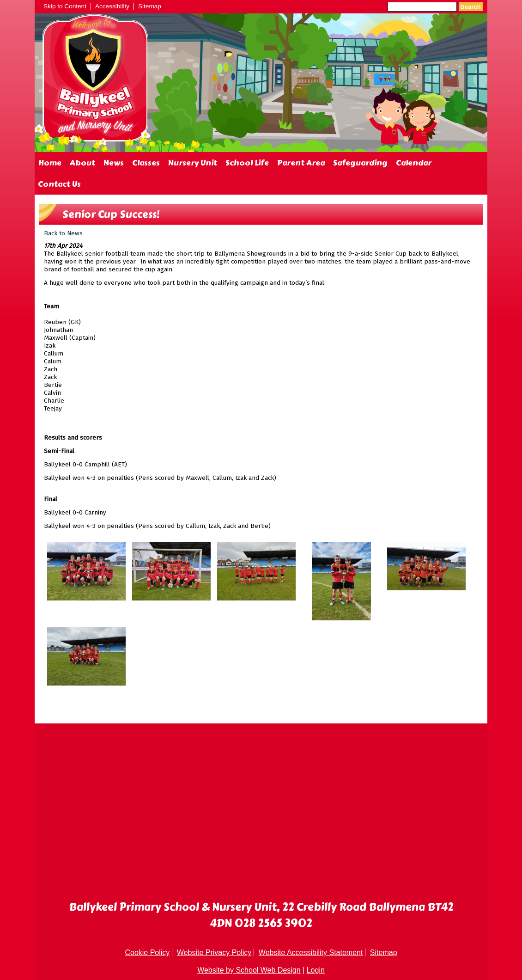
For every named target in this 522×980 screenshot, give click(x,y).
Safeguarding (360, 163)
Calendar (414, 163)
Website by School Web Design (249, 970)
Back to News (63, 233)
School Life (247, 163)
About (82, 163)
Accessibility (112, 6)
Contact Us (59, 184)
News (114, 163)
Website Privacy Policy (214, 952)
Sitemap (150, 6)
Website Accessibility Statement (311, 952)
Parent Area (301, 163)
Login (316, 970)
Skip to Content (65, 6)
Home (50, 163)
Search (471, 7)
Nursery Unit (193, 163)
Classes (146, 163)
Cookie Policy (147, 952)
